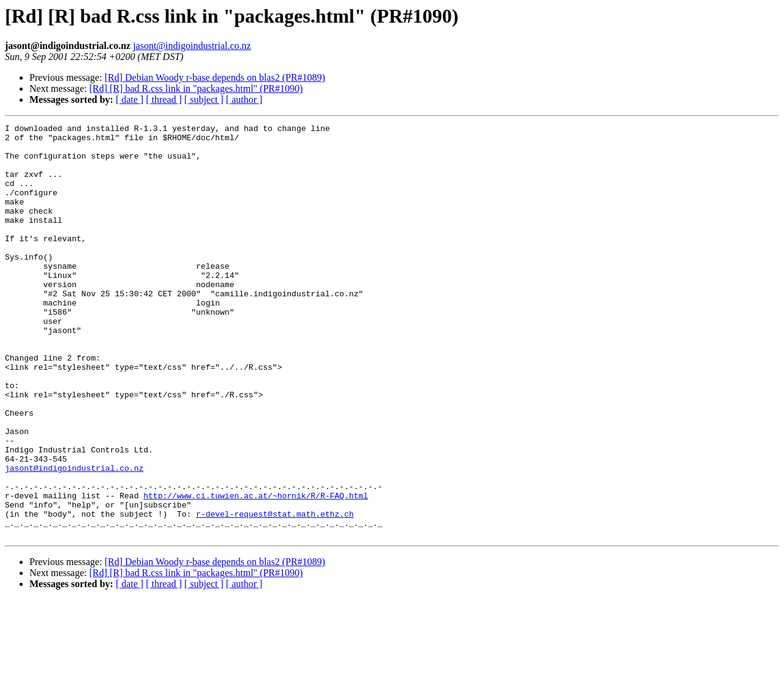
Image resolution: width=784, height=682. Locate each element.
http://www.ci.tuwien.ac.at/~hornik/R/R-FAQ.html (256, 571)
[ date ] (130, 99)
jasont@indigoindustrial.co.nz (192, 46)
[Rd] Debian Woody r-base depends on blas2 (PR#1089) (215, 77)
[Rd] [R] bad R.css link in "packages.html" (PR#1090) (196, 88)
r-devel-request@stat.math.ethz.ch (275, 593)
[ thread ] (164, 99)
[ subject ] (204, 99)
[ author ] (244, 99)
